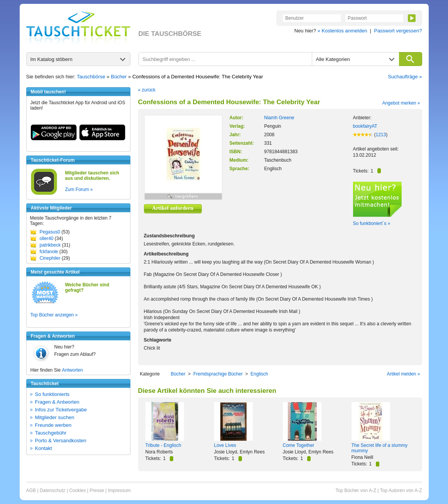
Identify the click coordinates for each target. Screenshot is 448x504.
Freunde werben (53, 425)
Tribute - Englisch (163, 445)
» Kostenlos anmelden (342, 31)
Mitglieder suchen (55, 417)
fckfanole (49, 252)
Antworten (73, 370)
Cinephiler (50, 258)
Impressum (119, 490)
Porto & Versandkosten (61, 441)
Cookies (77, 490)
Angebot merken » (401, 103)
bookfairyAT (365, 126)
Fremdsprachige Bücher (218, 374)
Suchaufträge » (405, 77)
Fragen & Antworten (57, 402)
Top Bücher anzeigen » (54, 315)
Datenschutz (53, 490)
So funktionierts (52, 394)
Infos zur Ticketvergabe (61, 410)
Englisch (259, 374)
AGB (31, 490)
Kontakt (44, 448)
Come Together (299, 445)
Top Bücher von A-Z (356, 490)
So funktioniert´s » (372, 223)
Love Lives (225, 445)
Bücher (119, 77)
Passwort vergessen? (398, 31)
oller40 (47, 238)
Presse (97, 490)
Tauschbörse (91, 77)
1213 (381, 135)
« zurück (147, 90)
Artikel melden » (403, 374)
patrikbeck (50, 245)
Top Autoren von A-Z (401, 490)
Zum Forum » (79, 189)
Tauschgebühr (51, 433)
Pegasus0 (50, 232)
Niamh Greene (279, 118)
